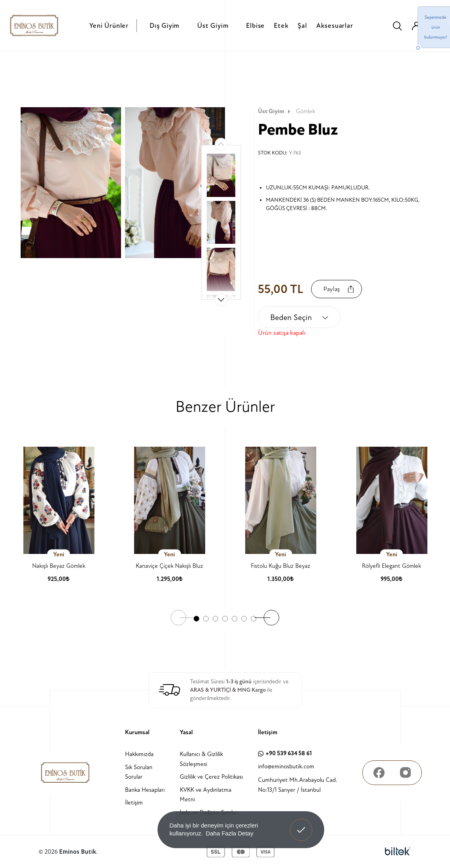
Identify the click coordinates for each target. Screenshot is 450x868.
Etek (281, 26)
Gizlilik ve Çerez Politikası (211, 777)
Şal (302, 26)
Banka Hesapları (145, 790)
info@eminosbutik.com (286, 767)
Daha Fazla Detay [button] (229, 833)
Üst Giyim (213, 26)
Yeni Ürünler (109, 26)
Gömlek (306, 111)
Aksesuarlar (335, 26)
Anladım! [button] (301, 824)
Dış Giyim (164, 26)
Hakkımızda (139, 754)
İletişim (134, 803)
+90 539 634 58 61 (285, 753)
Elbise (255, 26)
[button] (221, 300)
